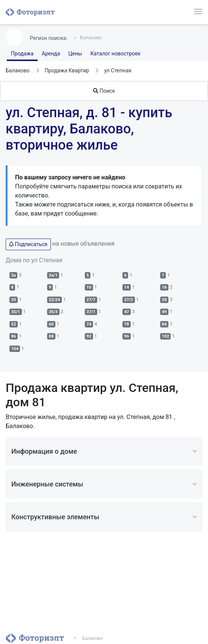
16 (164, 287)
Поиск (104, 91)
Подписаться (28, 244)
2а (14, 275)
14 (127, 287)
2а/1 (53, 275)
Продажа (22, 54)
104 (15, 349)
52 (14, 324)
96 (127, 336)
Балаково (91, 37)
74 (89, 324)
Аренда (51, 54)
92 (89, 336)
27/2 (129, 300)
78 (127, 324)
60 (51, 324)
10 (89, 287)
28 (164, 300)
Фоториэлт (30, 12)
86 (14, 336)
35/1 (16, 312)
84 (164, 324)
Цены (75, 54)
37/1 (91, 312)
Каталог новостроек (115, 54)
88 (51, 336)
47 (127, 312)
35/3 (54, 312)
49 (164, 312)
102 (166, 336)
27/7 (91, 300)
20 (14, 300)
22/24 (55, 300)
